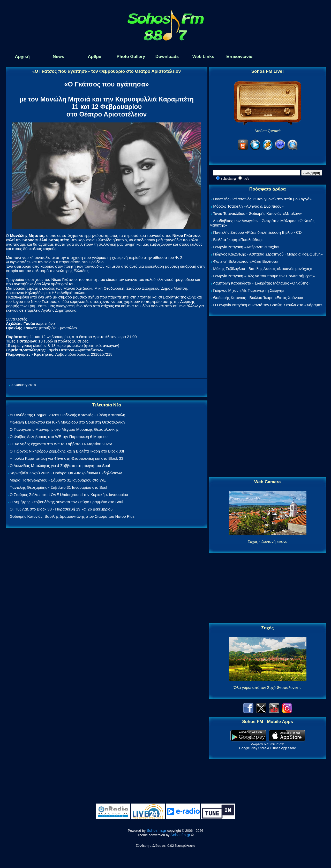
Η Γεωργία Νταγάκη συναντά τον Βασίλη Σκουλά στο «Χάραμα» (268, 305)
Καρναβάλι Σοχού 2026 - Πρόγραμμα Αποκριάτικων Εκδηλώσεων (66, 473)
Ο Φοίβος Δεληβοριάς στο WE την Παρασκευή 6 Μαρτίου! (59, 437)
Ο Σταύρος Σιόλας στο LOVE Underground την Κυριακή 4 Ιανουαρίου (69, 495)
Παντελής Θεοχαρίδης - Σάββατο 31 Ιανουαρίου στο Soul (58, 487)
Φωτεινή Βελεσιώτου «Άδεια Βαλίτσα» (246, 261)
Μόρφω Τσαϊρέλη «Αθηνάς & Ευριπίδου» (248, 206)
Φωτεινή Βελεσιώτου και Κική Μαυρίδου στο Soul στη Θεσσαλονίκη (67, 422)
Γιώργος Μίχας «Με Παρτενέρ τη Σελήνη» (249, 290)
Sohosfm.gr (157, 830)
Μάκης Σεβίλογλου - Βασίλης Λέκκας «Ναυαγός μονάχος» (262, 269)
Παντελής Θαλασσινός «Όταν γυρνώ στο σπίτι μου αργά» (262, 199)
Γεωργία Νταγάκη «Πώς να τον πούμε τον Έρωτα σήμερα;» (264, 276)
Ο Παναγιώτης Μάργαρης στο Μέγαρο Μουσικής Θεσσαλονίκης (64, 429)
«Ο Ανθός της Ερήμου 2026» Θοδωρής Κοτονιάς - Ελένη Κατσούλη (67, 415)
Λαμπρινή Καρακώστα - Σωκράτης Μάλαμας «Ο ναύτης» (262, 283)
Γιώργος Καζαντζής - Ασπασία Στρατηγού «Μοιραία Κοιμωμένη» (268, 254)
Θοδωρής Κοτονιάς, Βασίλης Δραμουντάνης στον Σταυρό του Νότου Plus (72, 516)
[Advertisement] (268, 397)
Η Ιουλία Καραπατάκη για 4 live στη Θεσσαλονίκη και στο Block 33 (66, 458)
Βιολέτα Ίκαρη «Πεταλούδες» (238, 240)
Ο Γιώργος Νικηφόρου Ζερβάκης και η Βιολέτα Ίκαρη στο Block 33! (67, 451)
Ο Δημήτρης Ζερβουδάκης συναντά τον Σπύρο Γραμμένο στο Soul (66, 502)
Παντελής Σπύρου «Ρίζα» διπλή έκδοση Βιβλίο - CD (257, 232)
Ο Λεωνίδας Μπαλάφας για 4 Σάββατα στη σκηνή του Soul (60, 466)
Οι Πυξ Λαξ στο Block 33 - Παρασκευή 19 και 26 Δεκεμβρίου (61, 509)
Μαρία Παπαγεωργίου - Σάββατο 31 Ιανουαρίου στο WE (58, 480)
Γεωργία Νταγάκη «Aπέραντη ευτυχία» (246, 247)
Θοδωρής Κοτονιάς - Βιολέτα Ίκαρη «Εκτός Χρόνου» (258, 298)
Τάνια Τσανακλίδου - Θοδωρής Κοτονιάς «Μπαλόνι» (257, 213)
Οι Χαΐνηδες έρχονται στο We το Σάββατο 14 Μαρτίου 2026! (61, 444)
